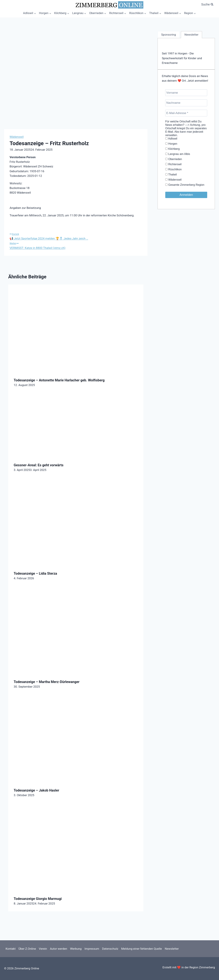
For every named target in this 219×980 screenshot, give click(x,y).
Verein (43, 949)
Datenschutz (110, 949)
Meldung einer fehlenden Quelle (141, 949)
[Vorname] (186, 93)
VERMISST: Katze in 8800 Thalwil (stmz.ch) (76, 245)
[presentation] (76, 328)
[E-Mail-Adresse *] (186, 113)
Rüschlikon (173, 169)
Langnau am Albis (178, 154)
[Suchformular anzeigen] (207, 5)
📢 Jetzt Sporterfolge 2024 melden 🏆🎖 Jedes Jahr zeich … (76, 236)
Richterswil (173, 164)
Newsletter (172, 949)
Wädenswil (17, 137)
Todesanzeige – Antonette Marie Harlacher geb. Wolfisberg (59, 380)
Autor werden (59, 949)
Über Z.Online (27, 949)
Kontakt (11, 949)
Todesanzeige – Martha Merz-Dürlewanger (47, 682)
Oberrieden (174, 159)
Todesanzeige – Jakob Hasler (36, 790)
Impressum (92, 949)
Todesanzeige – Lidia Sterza (35, 573)
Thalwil (171, 175)
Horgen (171, 144)
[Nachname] (186, 103)
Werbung (76, 949)
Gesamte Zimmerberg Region (185, 185)
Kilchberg (172, 149)
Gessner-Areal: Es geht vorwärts (39, 465)
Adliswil (171, 139)
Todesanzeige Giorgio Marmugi (38, 899)
